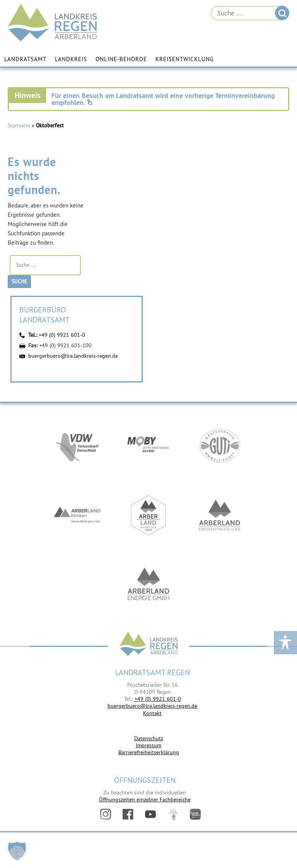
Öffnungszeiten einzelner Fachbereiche (145, 799)
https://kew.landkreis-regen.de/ (220, 515)
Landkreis (71, 59)
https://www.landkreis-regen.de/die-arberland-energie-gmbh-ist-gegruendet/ (148, 585)
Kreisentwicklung (185, 59)
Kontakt (152, 713)
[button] (17, 851)
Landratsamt (25, 59)
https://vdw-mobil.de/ (77, 446)
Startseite (19, 125)
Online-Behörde (121, 59)
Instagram (106, 814)
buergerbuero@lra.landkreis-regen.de (73, 356)
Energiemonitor (195, 814)
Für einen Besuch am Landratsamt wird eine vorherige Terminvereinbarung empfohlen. (163, 99)
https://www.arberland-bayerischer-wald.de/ (148, 515)
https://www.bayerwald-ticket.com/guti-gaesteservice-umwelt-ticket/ (220, 446)
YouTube (150, 814)
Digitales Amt (173, 814)
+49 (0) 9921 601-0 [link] (158, 699)
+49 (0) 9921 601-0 (62, 335)
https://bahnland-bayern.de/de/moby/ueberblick (148, 446)
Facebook (128, 814)
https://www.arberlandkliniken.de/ (77, 515)
